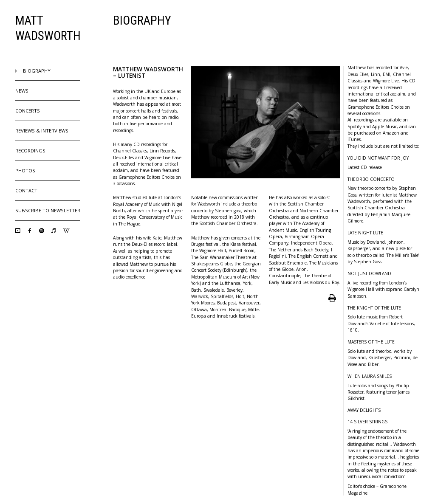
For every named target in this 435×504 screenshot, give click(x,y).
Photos (25, 170)
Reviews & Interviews (42, 131)
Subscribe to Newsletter (48, 210)
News (22, 91)
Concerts (28, 111)
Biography (33, 71)
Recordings (30, 151)
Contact (26, 190)
